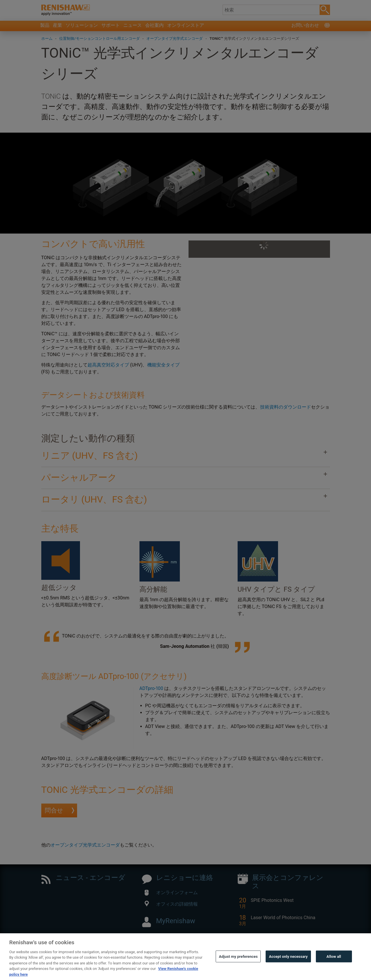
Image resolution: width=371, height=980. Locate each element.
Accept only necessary (288, 965)
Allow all (334, 965)
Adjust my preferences (238, 965)
